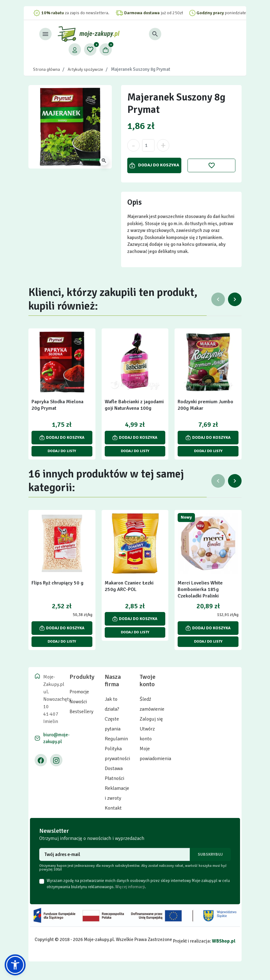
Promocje (79, 692)
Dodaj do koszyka (154, 165)
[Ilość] (148, 145)
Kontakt (113, 808)
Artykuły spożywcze (85, 69)
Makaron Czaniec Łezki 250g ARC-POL (129, 586)
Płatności (114, 778)
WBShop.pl (224, 941)
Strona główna (46, 69)
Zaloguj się (151, 719)
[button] (185, 34)
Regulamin (116, 739)
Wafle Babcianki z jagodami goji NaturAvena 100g (134, 405)
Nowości (78, 702)
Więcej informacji (130, 887)
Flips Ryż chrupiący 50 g (57, 583)
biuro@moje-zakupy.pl (56, 738)
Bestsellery (81, 712)
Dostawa (114, 768)
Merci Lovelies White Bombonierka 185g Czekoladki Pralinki (200, 589)
